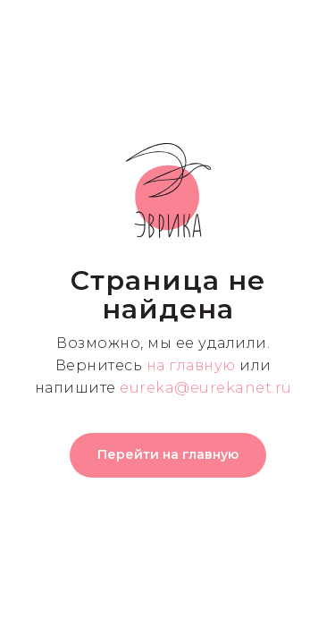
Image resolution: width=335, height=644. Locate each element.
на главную (191, 365)
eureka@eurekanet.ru (206, 388)
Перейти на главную (168, 454)
